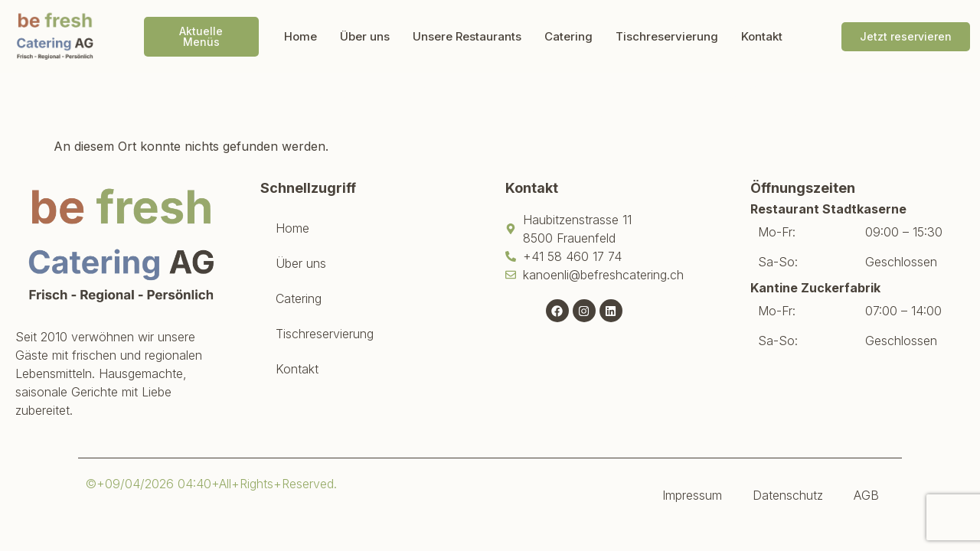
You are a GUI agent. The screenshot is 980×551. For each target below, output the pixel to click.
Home (301, 36)
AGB (866, 495)
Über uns (365, 36)
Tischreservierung (667, 36)
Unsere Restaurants (467, 36)
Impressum (692, 495)
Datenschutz (788, 495)
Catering (568, 36)
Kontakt (762, 36)
